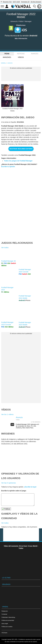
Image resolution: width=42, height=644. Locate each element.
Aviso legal (5, 623)
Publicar (6, 509)
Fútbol (21, 21)
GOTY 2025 (16, 2)
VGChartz (4, 633)
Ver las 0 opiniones (9, 483)
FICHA (7, 54)
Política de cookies (7, 627)
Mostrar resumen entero (21, 149)
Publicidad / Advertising (8, 617)
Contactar (4, 614)
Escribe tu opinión (8, 167)
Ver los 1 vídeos (7, 414)
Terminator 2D (25, 2)
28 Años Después (36, 2)
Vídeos (21, 57)
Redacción (5, 611)
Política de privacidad (8, 620)
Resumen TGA (7, 2)
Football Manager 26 (8, 261)
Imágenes (7, 57)
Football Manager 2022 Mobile (21, 16)
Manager (28, 21)
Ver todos (5, 247)
